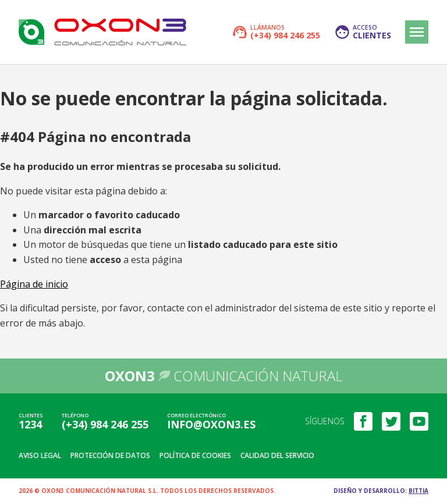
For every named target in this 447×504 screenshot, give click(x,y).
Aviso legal (40, 455)
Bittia (418, 491)
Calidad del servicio (277, 455)
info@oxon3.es (211, 424)
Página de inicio (34, 284)
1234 (30, 424)
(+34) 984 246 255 (105, 424)
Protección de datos (110, 455)
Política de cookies (195, 455)
